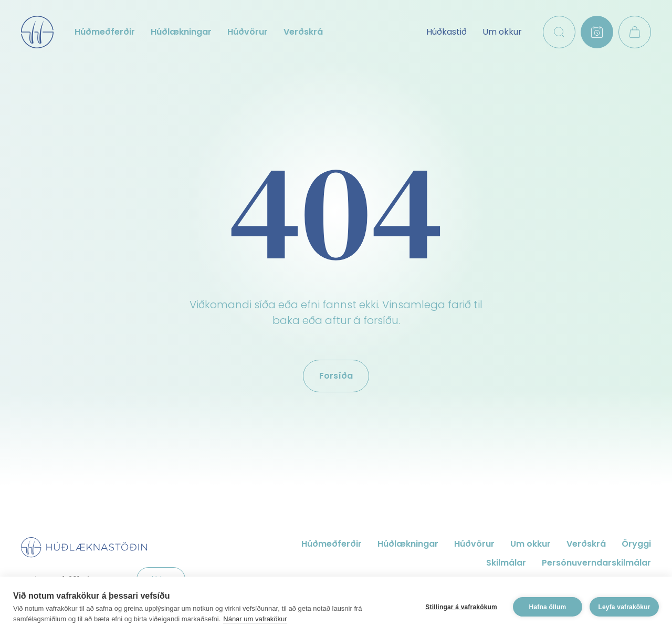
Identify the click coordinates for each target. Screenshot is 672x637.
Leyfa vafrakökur (624, 607)
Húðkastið (447, 32)
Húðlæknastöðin (37, 32)
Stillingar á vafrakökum (461, 607)
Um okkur (502, 32)
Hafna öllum (548, 607)
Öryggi (636, 544)
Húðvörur (248, 32)
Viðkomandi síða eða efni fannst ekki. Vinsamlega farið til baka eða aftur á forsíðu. (336, 312)
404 (336, 211)
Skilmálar (506, 563)
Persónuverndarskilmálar (596, 563)
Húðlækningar (181, 32)
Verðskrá (303, 32)
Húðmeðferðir (105, 32)
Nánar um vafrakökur (255, 619)
